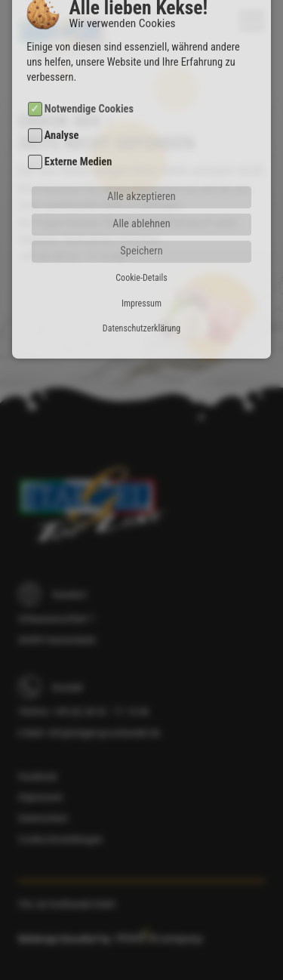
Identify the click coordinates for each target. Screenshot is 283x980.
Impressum (141, 279)
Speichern (141, 228)
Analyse (62, 112)
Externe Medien (78, 139)
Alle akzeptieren (141, 173)
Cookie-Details (141, 254)
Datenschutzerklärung (141, 305)
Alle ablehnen (141, 200)
